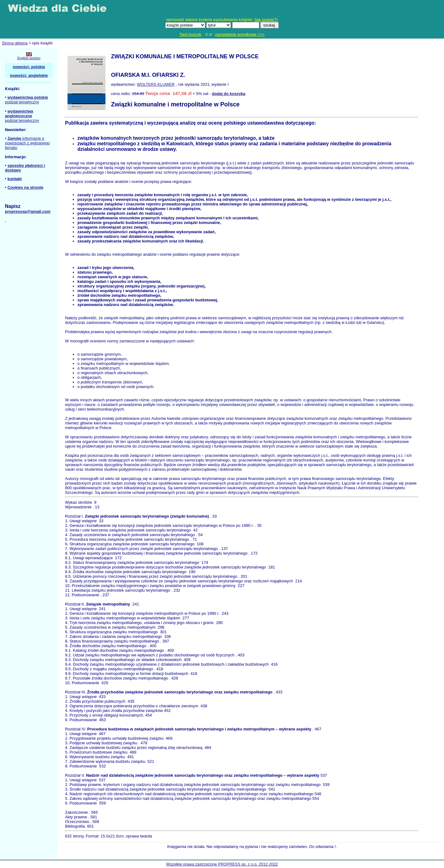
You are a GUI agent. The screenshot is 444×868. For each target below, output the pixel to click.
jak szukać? (266, 20)
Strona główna (15, 43)
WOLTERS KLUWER (156, 84)
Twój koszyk (190, 34)
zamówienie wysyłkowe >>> (240, 34)
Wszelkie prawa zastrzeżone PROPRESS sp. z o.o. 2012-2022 (222, 864)
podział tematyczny (22, 102)
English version (29, 58)
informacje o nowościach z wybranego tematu (27, 143)
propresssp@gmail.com (28, 211)
